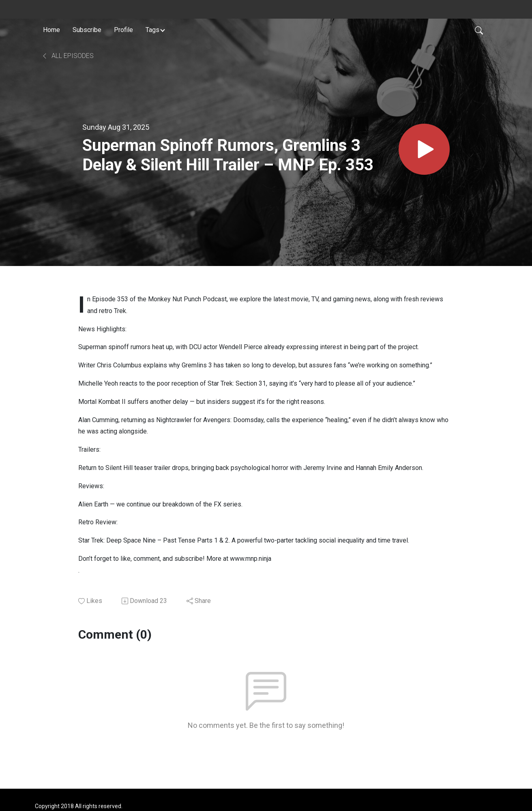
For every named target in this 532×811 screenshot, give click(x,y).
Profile (123, 30)
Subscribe (87, 30)
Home (51, 30)
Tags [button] (152, 30)
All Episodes (68, 56)
